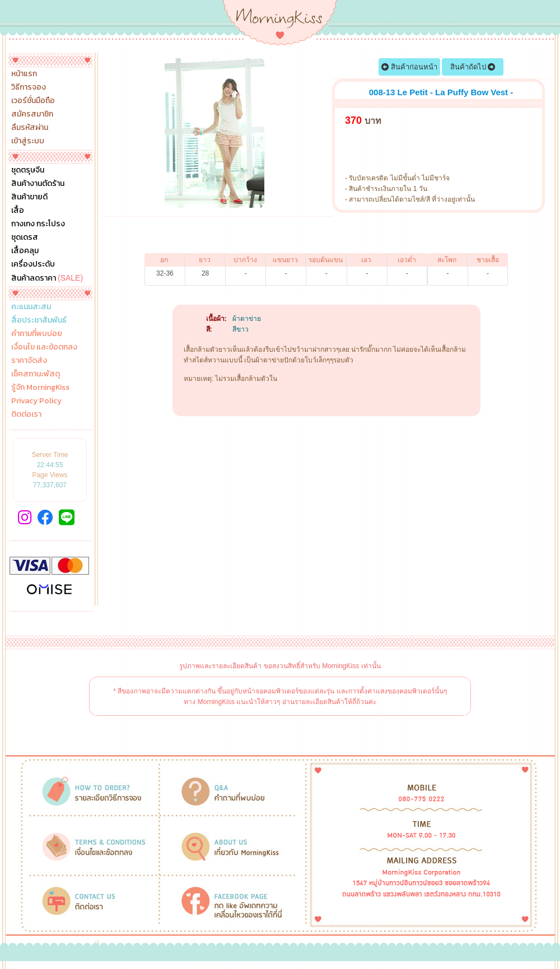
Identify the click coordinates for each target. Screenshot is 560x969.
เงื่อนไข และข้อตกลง (44, 347)
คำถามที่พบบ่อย (37, 334)
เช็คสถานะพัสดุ (36, 374)
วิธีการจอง (29, 87)
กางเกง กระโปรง (38, 224)
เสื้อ (18, 211)
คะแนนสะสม (31, 307)
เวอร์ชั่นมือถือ (33, 101)
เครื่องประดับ (33, 264)
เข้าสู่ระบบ (28, 141)
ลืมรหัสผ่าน (30, 128)
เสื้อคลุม (25, 251)
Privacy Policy (36, 401)
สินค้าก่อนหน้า (409, 67)
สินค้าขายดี (29, 197)
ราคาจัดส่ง (29, 361)
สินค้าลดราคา (47, 278)
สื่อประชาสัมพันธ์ (39, 320)
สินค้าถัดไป (473, 67)
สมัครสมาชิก (32, 114)
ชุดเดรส (25, 237)
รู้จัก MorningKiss (40, 388)
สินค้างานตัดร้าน (38, 184)
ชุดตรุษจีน (28, 170)
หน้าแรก (24, 74)
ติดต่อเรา (26, 414)
